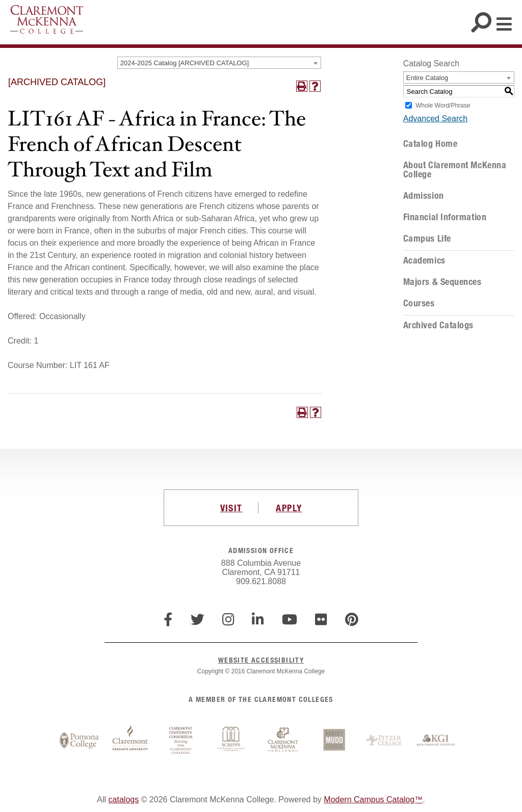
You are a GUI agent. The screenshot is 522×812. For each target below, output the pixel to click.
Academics (424, 260)
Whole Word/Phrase (443, 106)
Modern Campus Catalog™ (373, 800)
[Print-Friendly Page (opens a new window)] (302, 86)
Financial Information (445, 217)
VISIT (231, 508)
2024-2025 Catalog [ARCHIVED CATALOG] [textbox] (185, 63)
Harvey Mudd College (334, 741)
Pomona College (79, 741)
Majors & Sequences (442, 282)
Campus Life (427, 239)
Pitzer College (385, 741)
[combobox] (219, 63)
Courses (419, 303)
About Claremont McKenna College (455, 170)
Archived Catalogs (438, 325)
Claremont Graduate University (130, 741)
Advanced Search (435, 119)
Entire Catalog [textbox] (427, 78)
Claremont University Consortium (181, 741)
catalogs (124, 800)
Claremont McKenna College (47, 19)
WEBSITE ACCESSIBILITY (261, 660)
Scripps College (232, 741)
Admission (424, 196)
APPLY (289, 508)
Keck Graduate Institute (436, 741)
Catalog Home (430, 144)
